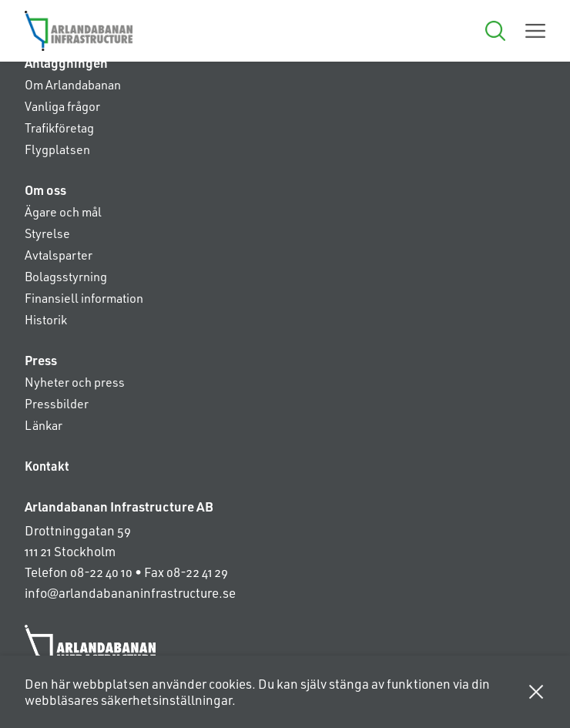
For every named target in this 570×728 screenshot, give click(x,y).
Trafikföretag (59, 127)
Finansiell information (84, 298)
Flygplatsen (57, 149)
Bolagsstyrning (66, 276)
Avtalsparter (59, 255)
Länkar (44, 425)
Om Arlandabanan (73, 84)
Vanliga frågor (62, 106)
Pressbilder (57, 403)
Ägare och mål (63, 211)
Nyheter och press (75, 382)
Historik (46, 319)
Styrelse (47, 233)
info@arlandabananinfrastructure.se (130, 592)
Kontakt (47, 466)
